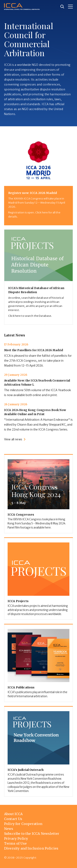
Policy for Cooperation (23, 824)
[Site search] (62, 7)
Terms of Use (15, 843)
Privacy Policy (16, 838)
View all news (13, 439)
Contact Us (13, 819)
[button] (70, 7)
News (9, 829)
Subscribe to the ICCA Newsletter (32, 834)
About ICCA (13, 814)
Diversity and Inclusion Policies (31, 848)
